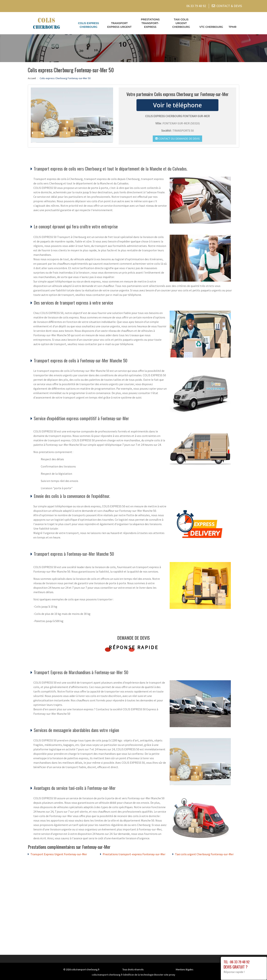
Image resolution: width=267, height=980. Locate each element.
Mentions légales (184, 969)
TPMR (233, 26)
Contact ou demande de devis (177, 137)
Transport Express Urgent (119, 24)
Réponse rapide (134, 646)
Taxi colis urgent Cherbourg (181, 22)
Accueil (32, 77)
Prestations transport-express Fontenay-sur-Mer (134, 853)
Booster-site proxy (165, 974)
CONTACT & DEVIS (229, 5)
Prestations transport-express (150, 22)
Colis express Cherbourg (89, 24)
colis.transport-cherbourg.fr (85, 969)
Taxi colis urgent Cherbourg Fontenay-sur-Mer (204, 853)
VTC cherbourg (211, 26)
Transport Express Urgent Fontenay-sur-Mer (59, 853)
